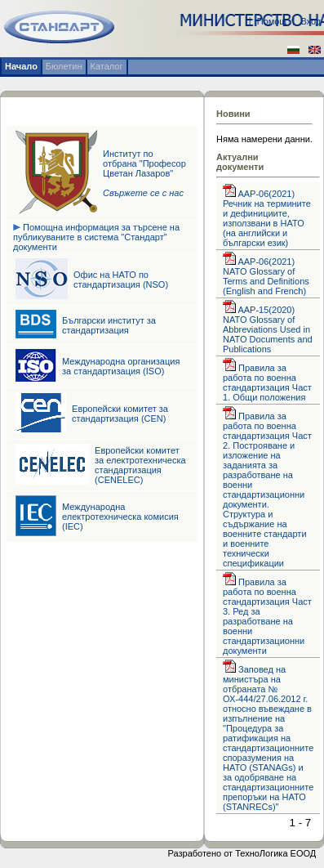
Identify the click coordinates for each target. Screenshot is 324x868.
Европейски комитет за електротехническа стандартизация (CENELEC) (140, 465)
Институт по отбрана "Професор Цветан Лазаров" (144, 173)
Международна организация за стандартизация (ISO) (121, 366)
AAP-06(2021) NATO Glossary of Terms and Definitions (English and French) (266, 276)
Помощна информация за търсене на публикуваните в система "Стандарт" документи (96, 237)
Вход (311, 21)
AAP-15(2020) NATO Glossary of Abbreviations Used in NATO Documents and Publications (268, 329)
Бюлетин (64, 66)
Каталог (107, 66)
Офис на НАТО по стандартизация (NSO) (121, 280)
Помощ (272, 21)
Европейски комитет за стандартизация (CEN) (120, 414)
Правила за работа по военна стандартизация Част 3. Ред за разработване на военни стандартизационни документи (267, 616)
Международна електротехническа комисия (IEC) (120, 517)
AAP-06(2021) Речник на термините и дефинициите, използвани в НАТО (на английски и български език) (267, 218)
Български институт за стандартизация (109, 325)
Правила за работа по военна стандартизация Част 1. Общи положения (267, 383)
